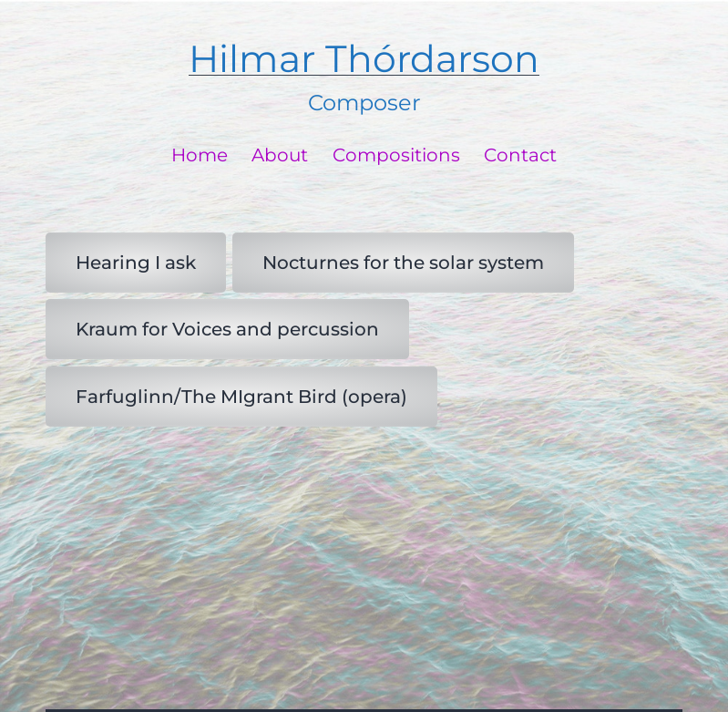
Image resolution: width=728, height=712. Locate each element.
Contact (520, 155)
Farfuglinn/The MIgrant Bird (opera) (241, 397)
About (280, 155)
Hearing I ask (136, 263)
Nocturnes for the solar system (403, 263)
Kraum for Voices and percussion (227, 329)
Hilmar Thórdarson (364, 59)
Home (200, 155)
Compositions (396, 155)
